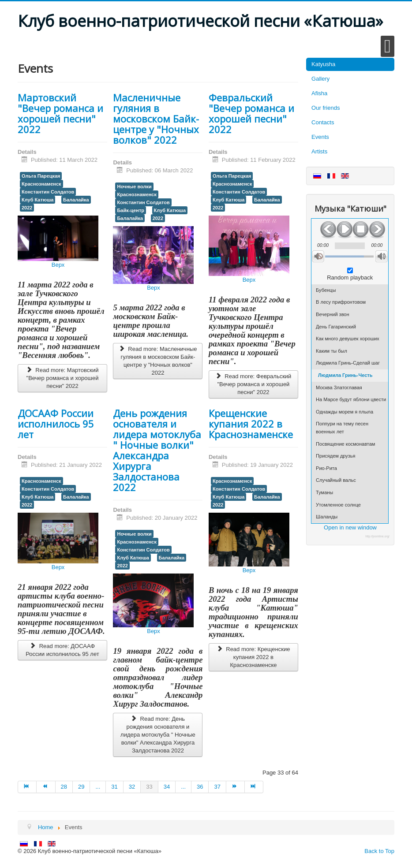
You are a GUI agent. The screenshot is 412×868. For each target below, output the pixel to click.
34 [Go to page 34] (167, 787)
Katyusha (323, 64)
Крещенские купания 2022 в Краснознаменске (251, 424)
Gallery (320, 79)
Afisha (319, 93)
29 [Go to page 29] (81, 787)
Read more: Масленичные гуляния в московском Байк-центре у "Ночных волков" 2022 (158, 361)
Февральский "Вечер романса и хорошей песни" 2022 (251, 113)
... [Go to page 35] (183, 787)
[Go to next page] (236, 787)
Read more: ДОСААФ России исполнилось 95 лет (62, 650)
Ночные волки (134, 186)
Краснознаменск (41, 184)
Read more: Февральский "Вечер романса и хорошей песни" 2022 (253, 384)
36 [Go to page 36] (200, 787)
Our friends (326, 108)
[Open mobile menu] (388, 46)
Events (320, 137)
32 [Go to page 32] (132, 787)
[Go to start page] (27, 787)
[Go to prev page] (46, 787)
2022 (27, 208)
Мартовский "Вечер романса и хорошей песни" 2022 (60, 113)
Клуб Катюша (37, 200)
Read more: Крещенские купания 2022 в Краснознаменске (253, 657)
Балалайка (76, 200)
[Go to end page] (254, 787)
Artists (319, 151)
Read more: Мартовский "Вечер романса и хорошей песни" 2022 (62, 378)
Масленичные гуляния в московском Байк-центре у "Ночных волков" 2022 (156, 119)
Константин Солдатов (48, 192)
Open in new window (350, 527)
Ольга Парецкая (41, 176)
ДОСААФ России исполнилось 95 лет (56, 424)
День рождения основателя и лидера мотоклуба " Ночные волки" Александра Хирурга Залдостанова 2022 (157, 450)
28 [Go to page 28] (64, 787)
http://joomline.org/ (377, 536)
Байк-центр (131, 210)
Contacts (323, 122)
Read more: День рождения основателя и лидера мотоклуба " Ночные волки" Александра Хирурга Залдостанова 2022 (158, 735)
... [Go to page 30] (98, 787)
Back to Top (379, 851)
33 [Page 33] (149, 787)
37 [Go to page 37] (217, 787)
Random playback (350, 278)
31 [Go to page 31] (114, 787)
